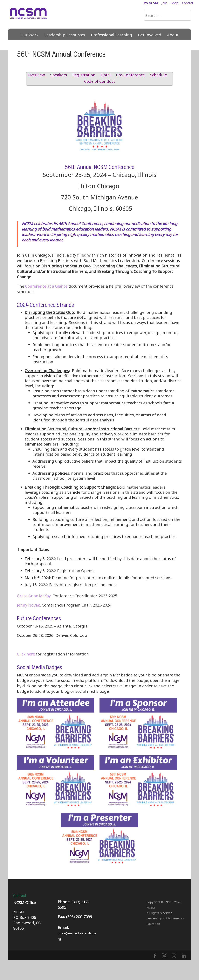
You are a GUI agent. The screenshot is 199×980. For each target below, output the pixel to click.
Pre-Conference (130, 75)
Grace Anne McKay (34, 596)
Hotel (106, 75)
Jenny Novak (28, 605)
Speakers (59, 75)
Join (164, 3)
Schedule (158, 75)
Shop (175, 3)
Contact (187, 3)
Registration (84, 75)
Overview (36, 75)
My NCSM (151, 3)
